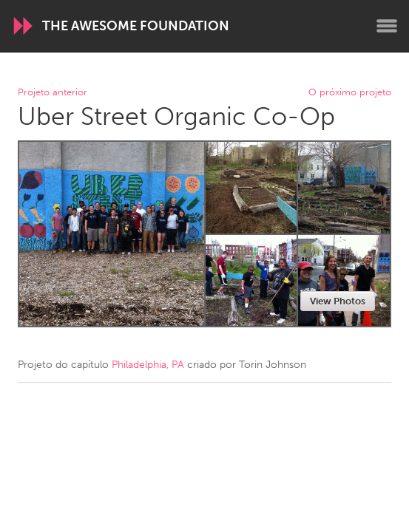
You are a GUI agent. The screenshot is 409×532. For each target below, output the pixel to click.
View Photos (338, 301)
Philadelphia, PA (148, 365)
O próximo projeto (350, 93)
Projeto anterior (53, 93)
